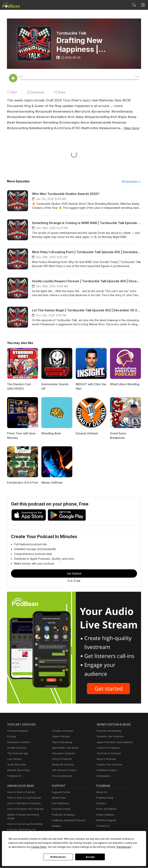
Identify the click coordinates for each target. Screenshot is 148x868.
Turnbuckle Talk (71, 33)
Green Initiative (105, 815)
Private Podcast (16, 748)
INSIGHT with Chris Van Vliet (91, 387)
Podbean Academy (63, 815)
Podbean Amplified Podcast (67, 821)
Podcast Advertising (108, 731)
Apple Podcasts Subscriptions (114, 743)
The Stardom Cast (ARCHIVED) (19, 387)
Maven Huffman (51, 483)
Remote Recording (18, 771)
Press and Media (106, 809)
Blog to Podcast (106, 759)
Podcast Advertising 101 (21, 826)
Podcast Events (61, 809)
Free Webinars (60, 804)
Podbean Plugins (106, 771)
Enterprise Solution (18, 743)
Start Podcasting (61, 743)
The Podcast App (17, 754)
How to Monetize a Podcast (23, 804)
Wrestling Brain (51, 434)
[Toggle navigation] (143, 5)
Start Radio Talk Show (65, 748)
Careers (101, 804)
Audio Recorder (16, 765)
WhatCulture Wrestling (124, 385)
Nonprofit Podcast (62, 765)
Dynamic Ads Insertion (109, 737)
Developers (103, 776)
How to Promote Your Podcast (24, 809)
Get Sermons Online (63, 771)
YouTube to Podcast (108, 754)
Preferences (58, 857)
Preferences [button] (84, 847)
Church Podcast (61, 759)
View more (54, 128)
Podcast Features (17, 731)
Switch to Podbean (107, 748)
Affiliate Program (106, 821)
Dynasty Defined (86, 434)
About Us (101, 793)
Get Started (74, 574)
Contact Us (102, 826)
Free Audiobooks (62, 776)
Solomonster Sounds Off (55, 387)
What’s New (59, 798)
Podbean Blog (104, 798)
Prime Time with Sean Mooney (21, 436)
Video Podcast (60, 737)
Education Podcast (63, 754)
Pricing (11, 737)
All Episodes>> (132, 182)
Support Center (60, 793)
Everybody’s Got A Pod (22, 483)
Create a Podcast (62, 731)
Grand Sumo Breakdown (118, 436)
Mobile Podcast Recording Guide (26, 815)
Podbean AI (14, 776)
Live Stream (14, 759)
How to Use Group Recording (24, 821)
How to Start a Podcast (20, 793)
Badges (56, 826)
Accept (90, 857)
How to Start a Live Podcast (23, 798)
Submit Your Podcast (108, 765)
